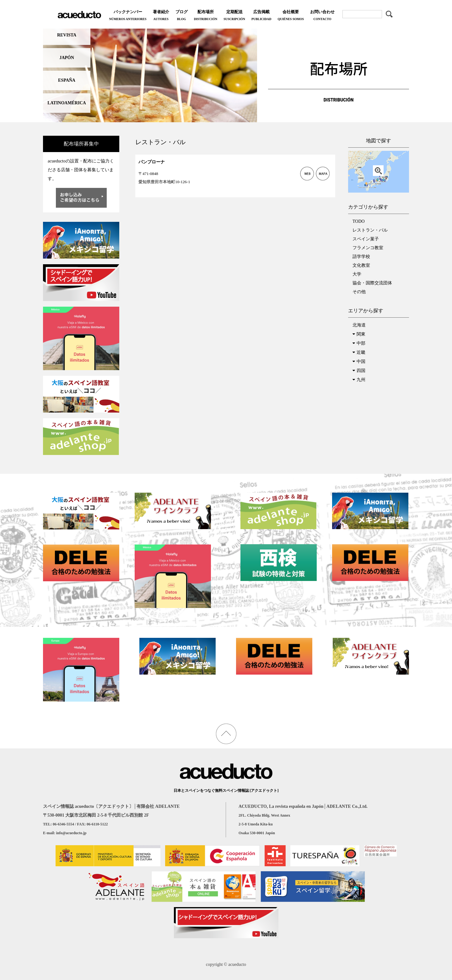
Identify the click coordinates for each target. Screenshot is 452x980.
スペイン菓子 (366, 239)
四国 (361, 371)
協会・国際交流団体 (372, 283)
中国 (361, 361)
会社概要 (291, 16)
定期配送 (234, 16)
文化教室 (361, 265)
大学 (357, 274)
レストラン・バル (370, 230)
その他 (359, 292)
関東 (361, 334)
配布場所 (206, 16)
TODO (359, 221)
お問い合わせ (322, 16)
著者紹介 (161, 16)
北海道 (359, 325)
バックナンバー (128, 16)
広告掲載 (261, 16)
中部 (361, 343)
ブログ (182, 16)
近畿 (361, 352)
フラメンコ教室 (368, 248)
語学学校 (361, 257)
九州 (361, 380)
